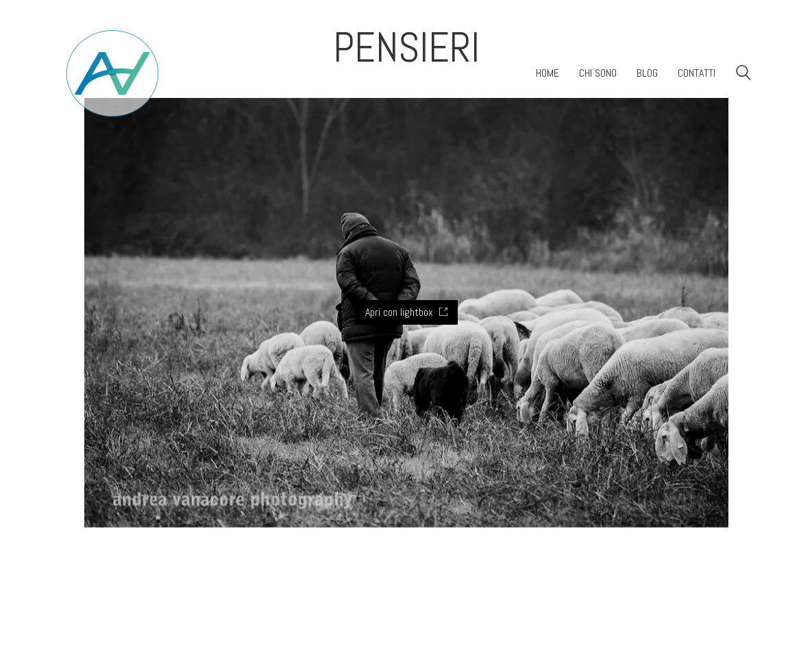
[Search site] (743, 74)
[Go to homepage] (112, 73)
